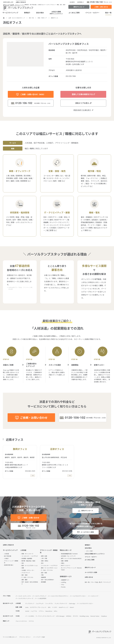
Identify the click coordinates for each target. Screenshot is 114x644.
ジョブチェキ (40, 603)
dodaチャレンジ (64, 607)
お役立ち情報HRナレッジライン (56, 13)
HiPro (56, 611)
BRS (49, 607)
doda (27, 607)
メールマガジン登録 (87, 532)
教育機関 (43, 582)
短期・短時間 (65, 561)
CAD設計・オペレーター (28, 570)
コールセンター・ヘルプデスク (30, 556)
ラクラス (31, 621)
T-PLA (63, 585)
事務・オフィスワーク (27, 554)
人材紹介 (6, 558)
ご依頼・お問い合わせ (101, 7)
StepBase (104, 616)
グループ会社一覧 (96, 582)
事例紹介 (27, 13)
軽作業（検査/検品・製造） (29, 561)
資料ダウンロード (79, 7)
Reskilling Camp (84, 616)
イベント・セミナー (92, 13)
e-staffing (63, 582)
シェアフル (34, 611)
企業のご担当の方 (21, 2)
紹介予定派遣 (8, 556)
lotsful (27, 611)
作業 (42, 575)
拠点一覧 (87, 582)
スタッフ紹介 (89, 551)
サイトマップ (107, 582)
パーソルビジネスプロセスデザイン (58, 596)
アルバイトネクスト (21, 621)
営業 (23, 568)
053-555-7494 (71, 76)
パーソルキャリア (93, 596)
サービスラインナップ (10, 550)
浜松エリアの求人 (82, 103)
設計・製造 (24, 575)
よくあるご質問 (74, 13)
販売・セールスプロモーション (30, 565)
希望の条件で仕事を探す (82, 110)
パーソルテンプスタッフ (39, 596)
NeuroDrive (49, 611)
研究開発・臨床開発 (27, 558)
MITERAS (69, 616)
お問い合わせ (89, 577)
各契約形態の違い (9, 565)
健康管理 (43, 577)
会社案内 (72, 2)
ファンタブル (49, 603)
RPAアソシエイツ (66, 565)
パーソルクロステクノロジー (78, 596)
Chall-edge (72, 603)
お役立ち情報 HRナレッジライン (95, 554)
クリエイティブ (26, 573)
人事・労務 (44, 558)
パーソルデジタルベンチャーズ (24, 598)
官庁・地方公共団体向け (48, 580)
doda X (72, 607)
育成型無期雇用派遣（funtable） (70, 554)
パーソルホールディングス (23, 596)
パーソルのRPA (30, 616)
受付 (23, 563)
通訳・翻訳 (24, 580)
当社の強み (40, 13)
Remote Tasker (95, 616)
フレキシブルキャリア (61, 603)
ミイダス (55, 607)
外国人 (63, 563)
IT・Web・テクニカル (47, 570)
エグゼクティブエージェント (38, 607)
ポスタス (76, 616)
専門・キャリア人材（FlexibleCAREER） (72, 558)
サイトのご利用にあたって (10, 637)
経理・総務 (44, 556)
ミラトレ (41, 611)
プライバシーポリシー (25, 637)
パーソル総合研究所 (41, 598)
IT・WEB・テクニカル (27, 577)
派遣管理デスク (65, 580)
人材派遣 (6, 554)
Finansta (63, 587)
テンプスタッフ (30, 603)
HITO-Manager (60, 616)
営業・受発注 (45, 561)
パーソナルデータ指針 (39, 637)
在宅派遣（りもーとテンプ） (69, 556)
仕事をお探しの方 (8, 2)
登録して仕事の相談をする (82, 94)
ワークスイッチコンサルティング (45, 616)
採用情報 (80, 2)
